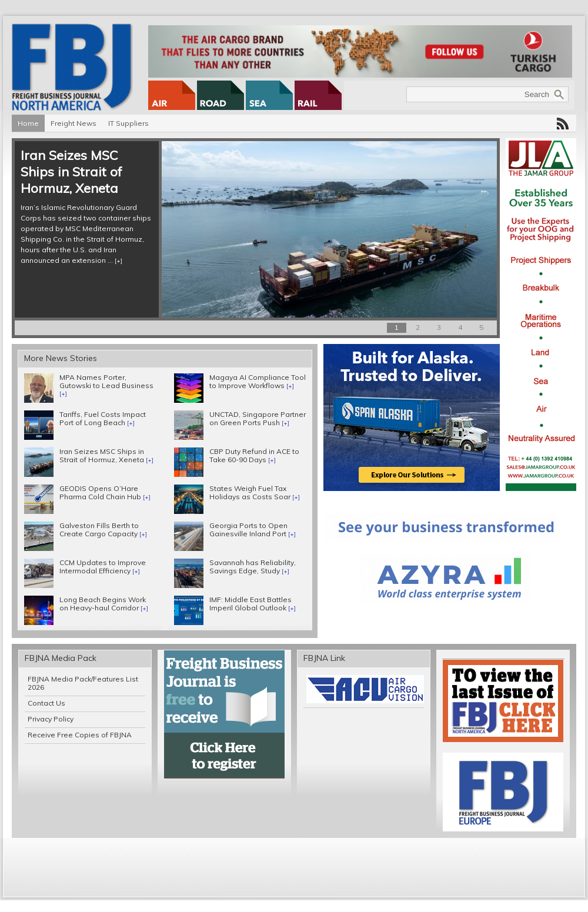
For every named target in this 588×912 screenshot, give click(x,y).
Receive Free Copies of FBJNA (80, 735)
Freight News (73, 123)
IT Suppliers (128, 123)
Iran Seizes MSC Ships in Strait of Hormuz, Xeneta (71, 172)
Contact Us (46, 703)
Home (28, 123)
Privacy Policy (51, 719)
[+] (118, 261)
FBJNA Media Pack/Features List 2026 (83, 683)
